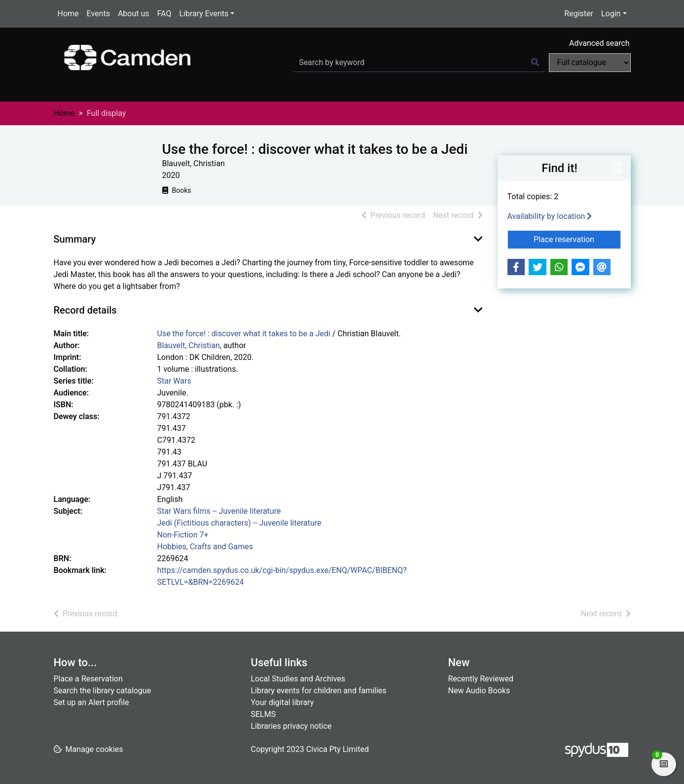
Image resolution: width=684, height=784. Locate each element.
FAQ (164, 14)
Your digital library (283, 702)
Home (68, 14)
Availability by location (550, 216)
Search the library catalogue (103, 691)
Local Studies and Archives (298, 679)
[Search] (535, 63)
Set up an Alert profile (91, 702)
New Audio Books (479, 691)
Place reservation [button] (577, 239)
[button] (616, 169)
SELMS (264, 714)
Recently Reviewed (481, 679)
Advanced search (599, 43)
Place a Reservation (88, 679)
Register (579, 14)
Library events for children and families (319, 691)
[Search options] (590, 63)
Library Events (204, 14)
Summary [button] (75, 239)
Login (611, 14)
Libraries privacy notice (291, 726)
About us (134, 14)
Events (98, 14)
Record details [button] (85, 310)
